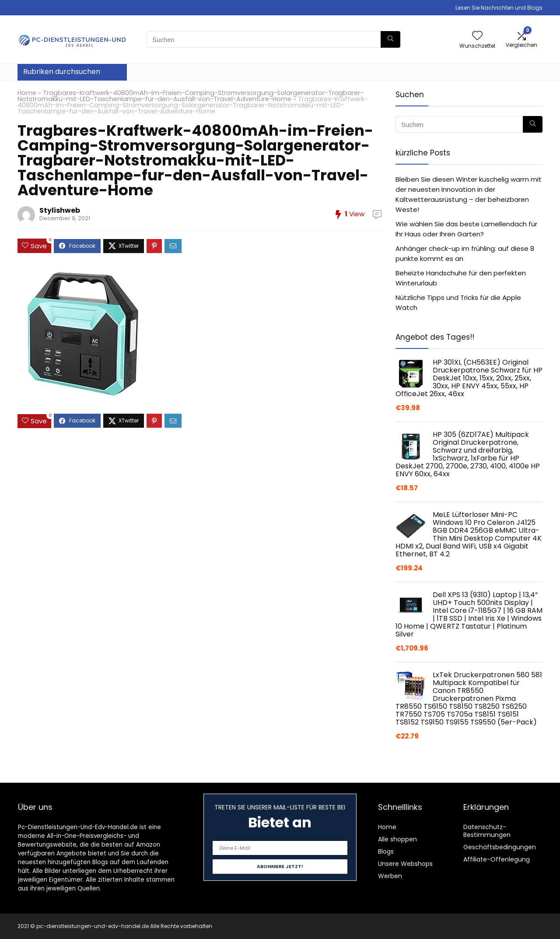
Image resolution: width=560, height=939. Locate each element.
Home (27, 93)
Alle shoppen (397, 839)
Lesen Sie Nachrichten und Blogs (499, 8)
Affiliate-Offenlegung (497, 859)
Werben (390, 876)
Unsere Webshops (405, 864)
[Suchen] (390, 39)
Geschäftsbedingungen (500, 847)
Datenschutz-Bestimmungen (487, 831)
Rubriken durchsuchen (62, 72)
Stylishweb (60, 210)
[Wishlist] (477, 36)
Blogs (386, 851)
